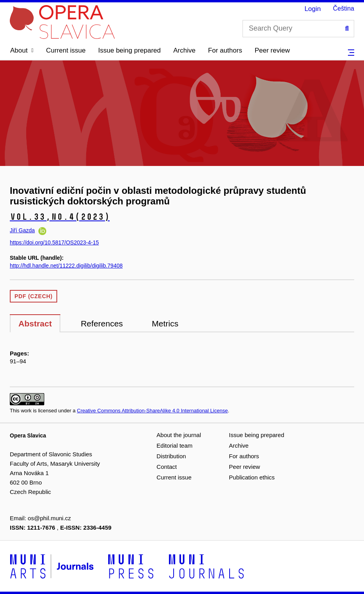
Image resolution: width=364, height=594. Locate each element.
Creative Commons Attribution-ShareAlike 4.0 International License (152, 411)
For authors (225, 50)
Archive (184, 50)
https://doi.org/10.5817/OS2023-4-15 (54, 242)
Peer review (272, 50)
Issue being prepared (130, 50)
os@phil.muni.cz (49, 518)
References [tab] (102, 323)
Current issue (66, 50)
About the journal (179, 435)
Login (313, 9)
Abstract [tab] (35, 323)
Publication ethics (252, 477)
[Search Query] (298, 29)
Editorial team (175, 445)
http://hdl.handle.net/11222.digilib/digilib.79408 (66, 266)
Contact (167, 467)
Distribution (171, 456)
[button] (22, 51)
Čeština (344, 8)
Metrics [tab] (165, 323)
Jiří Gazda (22, 230)
